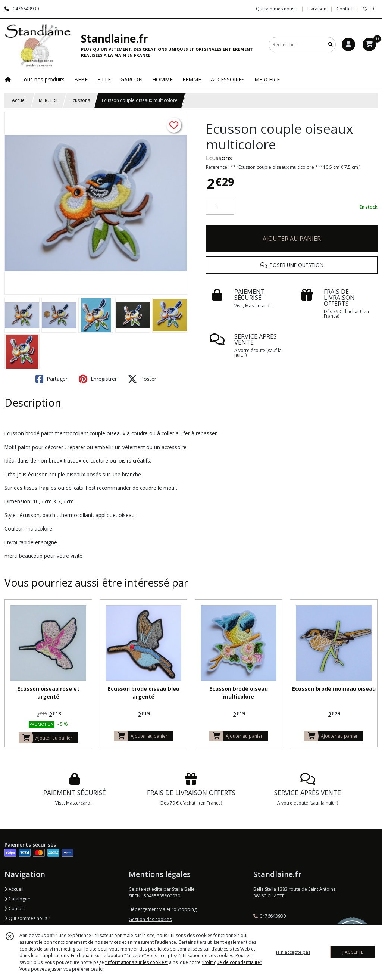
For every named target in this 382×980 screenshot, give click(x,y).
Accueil (19, 100)
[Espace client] (348, 44)
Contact (345, 9)
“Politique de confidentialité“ (232, 962)
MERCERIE (49, 100)
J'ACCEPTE (353, 952)
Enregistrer (98, 379)
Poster (142, 379)
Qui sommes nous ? (27, 918)
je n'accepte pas (293, 952)
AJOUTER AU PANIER (292, 239)
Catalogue (17, 899)
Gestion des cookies (150, 919)
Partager (51, 379)
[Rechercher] (331, 45)
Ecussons (80, 100)
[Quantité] (220, 207)
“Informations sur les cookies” (137, 962)
